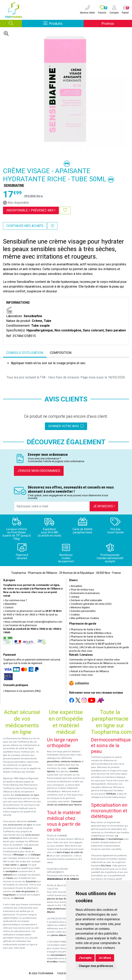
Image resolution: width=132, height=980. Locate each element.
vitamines (19, 898)
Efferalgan (19, 855)
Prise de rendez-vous (82, 590)
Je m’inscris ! (104, 506)
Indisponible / (31, 210)
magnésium (9, 895)
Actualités (76, 586)
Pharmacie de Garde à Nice (85, 630)
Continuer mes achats (25, 226)
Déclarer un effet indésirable (86, 600)
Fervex (10, 878)
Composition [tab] (61, 353)
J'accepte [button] (85, 958)
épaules (51, 771)
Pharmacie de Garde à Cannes (87, 640)
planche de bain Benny (58, 899)
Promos (108, 24)
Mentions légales (80, 608)
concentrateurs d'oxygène (64, 955)
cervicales (73, 768)
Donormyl (31, 882)
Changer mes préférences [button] (96, 966)
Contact (8, 608)
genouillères (53, 762)
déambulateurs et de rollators (63, 879)
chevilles (74, 771)
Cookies (74, 615)
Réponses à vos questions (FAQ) (22, 691)
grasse (24, 865)
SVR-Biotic (111, 794)
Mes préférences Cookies (84, 618)
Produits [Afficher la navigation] (64, 23)
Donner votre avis (66, 426)
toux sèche (11, 865)
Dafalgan (36, 855)
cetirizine (8, 875)
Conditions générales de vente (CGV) (90, 604)
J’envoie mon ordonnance (39, 471)
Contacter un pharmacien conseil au (33, 611)
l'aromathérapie (115, 839)
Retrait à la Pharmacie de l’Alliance (89, 671)
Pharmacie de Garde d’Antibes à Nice (90, 633)
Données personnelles (82, 611)
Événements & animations (84, 593)
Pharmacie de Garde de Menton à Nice (91, 637)
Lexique (74, 597)
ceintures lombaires (71, 762)
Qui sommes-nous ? (15, 600)
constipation (12, 871)
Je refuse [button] (105, 958)
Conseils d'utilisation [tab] (25, 353)
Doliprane (27, 848)
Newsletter (10, 604)
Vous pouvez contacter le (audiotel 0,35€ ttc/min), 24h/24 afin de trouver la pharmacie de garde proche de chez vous (99, 647)
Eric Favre (106, 866)
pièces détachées (60, 935)
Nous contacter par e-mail (33, 622)
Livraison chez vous (81, 675)
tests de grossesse (25, 891)
